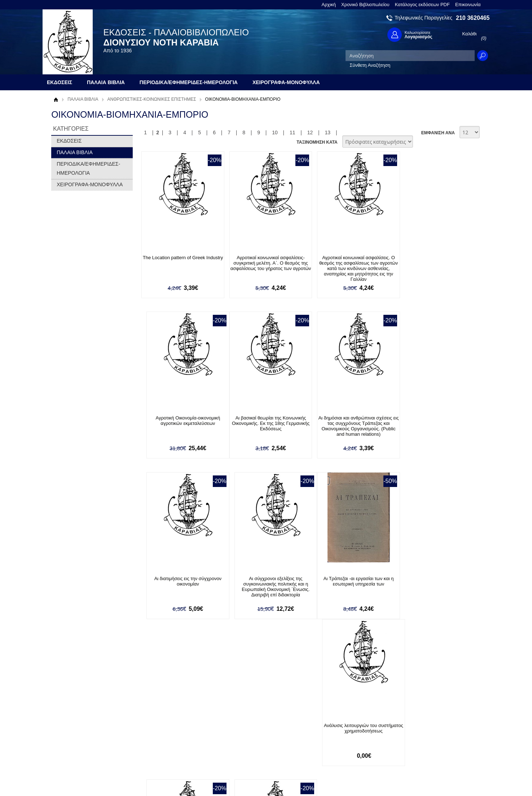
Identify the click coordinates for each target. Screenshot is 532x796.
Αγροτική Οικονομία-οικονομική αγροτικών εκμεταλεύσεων (430, 260)
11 (293, 132)
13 (328, 132)
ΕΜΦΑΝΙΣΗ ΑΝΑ (438, 133)
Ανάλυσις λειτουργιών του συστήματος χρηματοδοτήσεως (264, 581)
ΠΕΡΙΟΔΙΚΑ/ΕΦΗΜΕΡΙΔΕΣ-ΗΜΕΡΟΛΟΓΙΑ (88, 168)
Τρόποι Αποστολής (163, 736)
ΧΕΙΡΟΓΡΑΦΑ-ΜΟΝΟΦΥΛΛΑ (90, 184)
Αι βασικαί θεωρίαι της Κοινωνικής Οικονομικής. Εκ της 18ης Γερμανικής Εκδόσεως (181, 424)
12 (310, 132)
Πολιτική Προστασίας (78, 740)
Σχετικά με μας (71, 717)
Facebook (343, 717)
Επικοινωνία (468, 5)
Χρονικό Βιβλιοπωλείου (365, 5)
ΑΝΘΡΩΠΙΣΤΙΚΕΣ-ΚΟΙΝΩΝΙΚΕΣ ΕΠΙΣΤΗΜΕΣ (152, 99)
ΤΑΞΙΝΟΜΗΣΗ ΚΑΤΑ (317, 142)
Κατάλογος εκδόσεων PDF (422, 5)
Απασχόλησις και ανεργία (430, 578)
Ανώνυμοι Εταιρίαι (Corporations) (347, 578)
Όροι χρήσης (69, 728)
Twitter (339, 729)
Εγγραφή (241, 728)
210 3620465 (473, 18)
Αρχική (329, 5)
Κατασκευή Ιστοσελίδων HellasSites (444, 778)
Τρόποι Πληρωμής (163, 724)
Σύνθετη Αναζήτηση (370, 65)
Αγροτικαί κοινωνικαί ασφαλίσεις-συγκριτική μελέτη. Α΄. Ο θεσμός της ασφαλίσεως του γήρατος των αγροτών (264, 266)
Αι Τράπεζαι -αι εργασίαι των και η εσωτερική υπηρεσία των (181, 581)
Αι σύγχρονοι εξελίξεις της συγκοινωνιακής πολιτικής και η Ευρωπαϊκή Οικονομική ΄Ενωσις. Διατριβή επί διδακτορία (430, 426)
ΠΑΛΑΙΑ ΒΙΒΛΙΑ (83, 99)
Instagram (343, 740)
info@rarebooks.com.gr (431, 752)
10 (275, 132)
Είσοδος (240, 717)
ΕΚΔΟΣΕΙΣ (69, 141)
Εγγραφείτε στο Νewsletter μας (189, 678)
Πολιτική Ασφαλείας (164, 747)
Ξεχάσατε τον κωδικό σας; (258, 740)
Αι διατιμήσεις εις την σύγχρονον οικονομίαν (347, 421)
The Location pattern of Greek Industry (181, 260)
